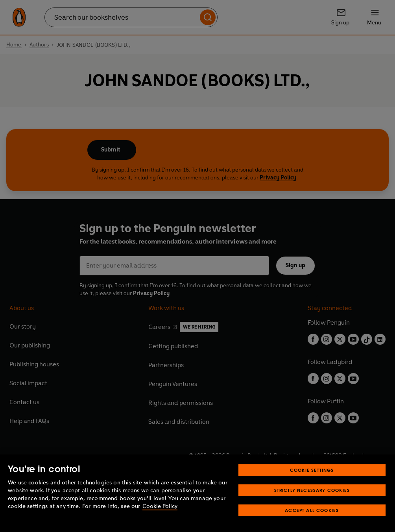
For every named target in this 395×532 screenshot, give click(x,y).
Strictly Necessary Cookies (312, 490)
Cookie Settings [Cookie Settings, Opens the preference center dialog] (312, 470)
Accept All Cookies (312, 510)
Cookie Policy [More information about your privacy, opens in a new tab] (160, 506)
